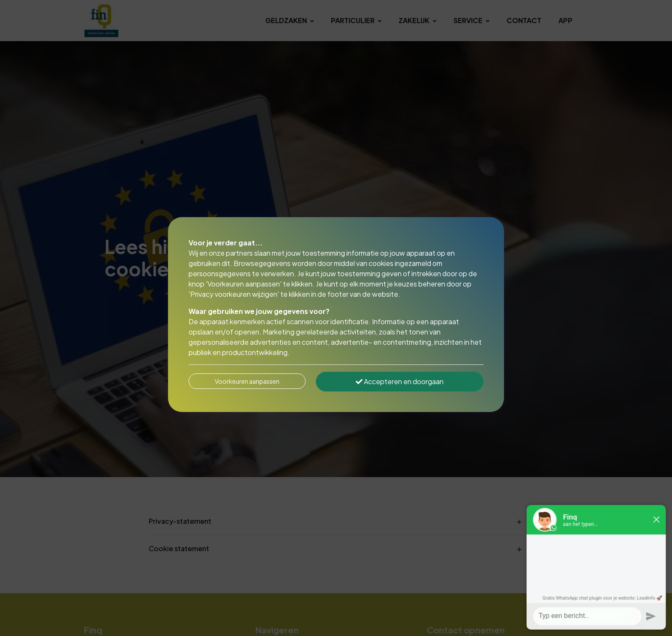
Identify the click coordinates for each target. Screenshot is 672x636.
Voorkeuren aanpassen (247, 381)
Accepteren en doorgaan (400, 381)
